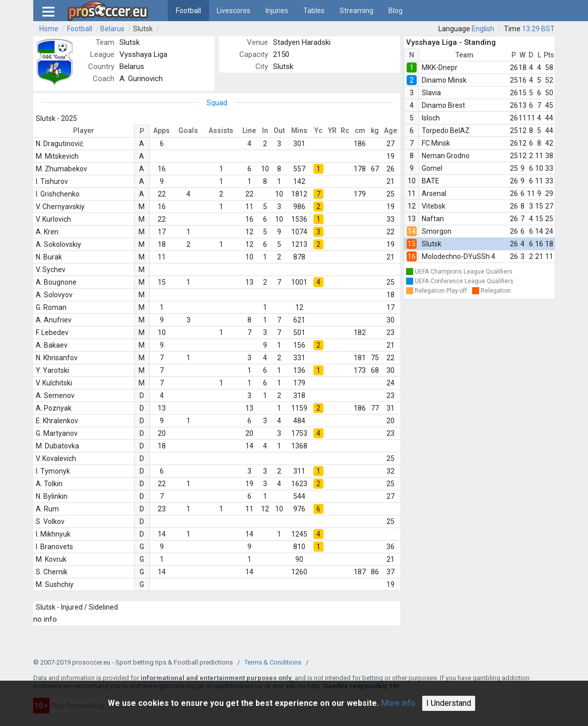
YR (332, 130)
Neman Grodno (446, 156)
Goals (188, 130)
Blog (396, 11)
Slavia (431, 93)
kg (375, 130)
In (265, 130)
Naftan (433, 219)
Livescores (234, 11)
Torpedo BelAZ (446, 130)
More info (398, 703)
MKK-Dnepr (440, 68)
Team (465, 55)
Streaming (356, 11)
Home (49, 29)
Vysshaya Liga (143, 54)
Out (279, 130)
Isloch (431, 118)
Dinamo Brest (443, 105)
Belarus (112, 29)
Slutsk (143, 29)
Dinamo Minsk (444, 80)
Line (249, 130)
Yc (318, 130)
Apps (161, 130)
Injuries (277, 11)
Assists (221, 130)
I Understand (449, 703)
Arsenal (434, 193)
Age (390, 130)
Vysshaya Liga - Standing (451, 42)
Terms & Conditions (273, 662)
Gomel (432, 168)
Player (84, 130)
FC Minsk (436, 143)
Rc (345, 130)
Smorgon (437, 231)
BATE (431, 181)
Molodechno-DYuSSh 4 (459, 256)
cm (360, 130)
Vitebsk (434, 206)
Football (188, 11)
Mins (299, 130)
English (483, 29)
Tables (314, 11)
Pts (549, 55)
